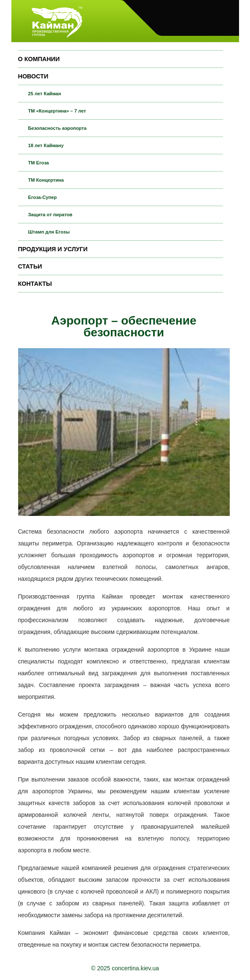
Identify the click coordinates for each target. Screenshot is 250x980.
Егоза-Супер (43, 197)
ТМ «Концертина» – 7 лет (57, 111)
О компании (39, 59)
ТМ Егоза (39, 163)
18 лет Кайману (46, 145)
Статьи (30, 266)
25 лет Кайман (45, 94)
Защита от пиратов (50, 215)
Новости (33, 76)
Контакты (35, 284)
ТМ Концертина (46, 180)
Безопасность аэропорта (58, 128)
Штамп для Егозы (49, 232)
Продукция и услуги (53, 249)
